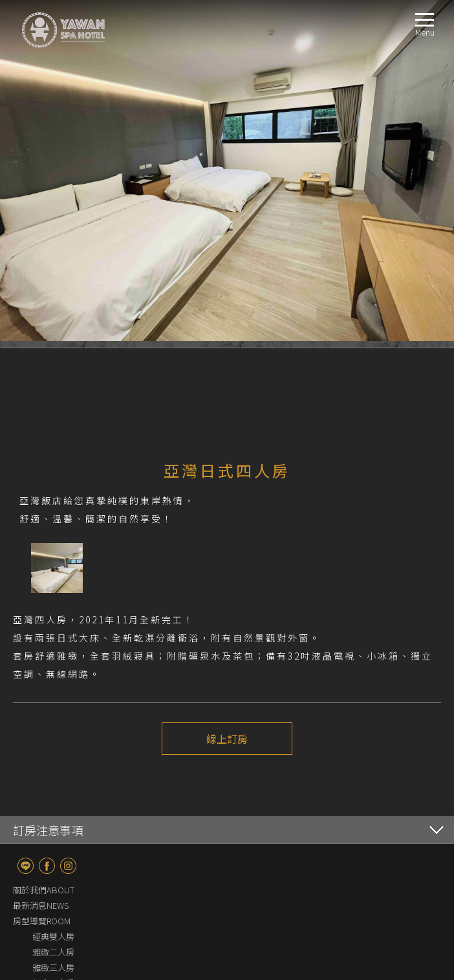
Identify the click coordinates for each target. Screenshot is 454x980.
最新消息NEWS (41, 907)
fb (47, 867)
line (26, 867)
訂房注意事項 (48, 831)
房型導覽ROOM (42, 922)
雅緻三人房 (53, 969)
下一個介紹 (263, 787)
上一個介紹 (191, 787)
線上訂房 (227, 739)
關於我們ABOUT (44, 891)
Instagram (68, 867)
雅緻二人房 (53, 953)
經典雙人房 (53, 938)
